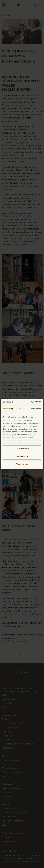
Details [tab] (22, 408)
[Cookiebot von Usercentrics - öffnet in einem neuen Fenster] (31, 402)
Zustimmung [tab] (8, 408)
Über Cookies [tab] (36, 408)
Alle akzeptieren (22, 449)
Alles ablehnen (22, 464)
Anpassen (22, 456)
